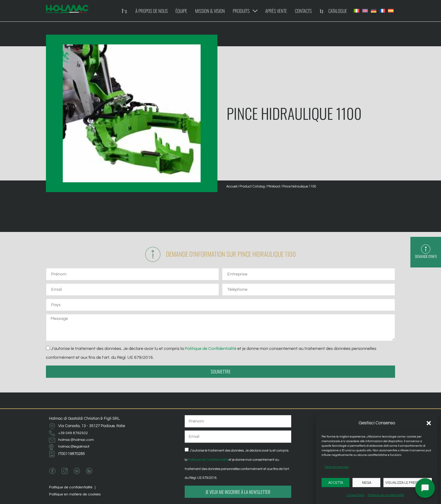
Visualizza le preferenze (408, 483)
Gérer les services (337, 467)
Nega (367, 483)
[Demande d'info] (426, 249)
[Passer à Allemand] (374, 11)
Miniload (274, 186)
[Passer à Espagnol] (391, 11)
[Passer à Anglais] (365, 11)
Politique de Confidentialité (211, 350)
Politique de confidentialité (386, 495)
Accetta (336, 483)
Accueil (232, 186)
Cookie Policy (356, 495)
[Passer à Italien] (356, 11)
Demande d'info (426, 257)
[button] (429, 423)
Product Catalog (252, 186)
